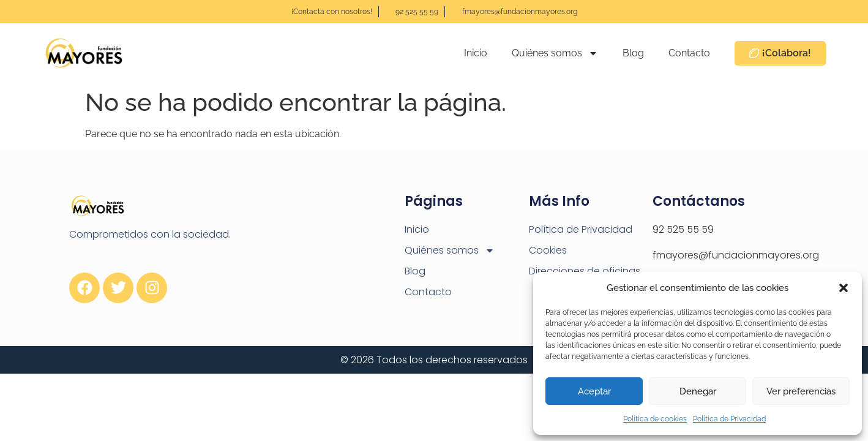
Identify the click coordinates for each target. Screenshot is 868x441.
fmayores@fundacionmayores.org (736, 255)
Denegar (698, 391)
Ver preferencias (801, 391)
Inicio (476, 53)
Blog (633, 53)
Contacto (689, 53)
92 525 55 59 (683, 229)
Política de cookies (655, 419)
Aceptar (594, 391)
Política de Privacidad (729, 419)
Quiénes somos (555, 53)
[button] (844, 288)
